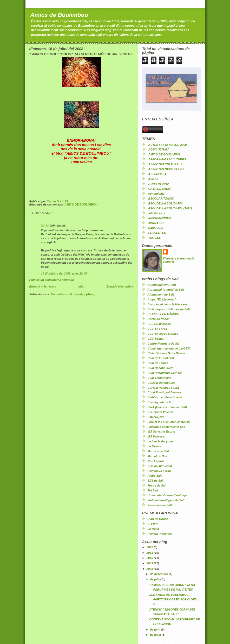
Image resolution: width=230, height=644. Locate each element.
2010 (150, 558)
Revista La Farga (159, 471)
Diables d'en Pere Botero (165, 397)
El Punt (153, 524)
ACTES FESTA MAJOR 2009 (168, 145)
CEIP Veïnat (156, 339)
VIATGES (155, 238)
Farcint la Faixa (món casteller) (169, 422)
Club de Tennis (158, 363)
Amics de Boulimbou (59, 15)
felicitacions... (158, 213)
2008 (150, 569)
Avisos (153, 179)
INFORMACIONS (160, 218)
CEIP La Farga (157, 329)
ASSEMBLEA (157, 174)
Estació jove (156, 417)
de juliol (156, 579)
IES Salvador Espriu (161, 431)
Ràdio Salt (155, 476)
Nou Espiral (156, 461)
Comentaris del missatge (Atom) (73, 294)
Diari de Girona (158, 519)
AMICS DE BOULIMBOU (81, 204)
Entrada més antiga (120, 286)
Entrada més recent (43, 286)
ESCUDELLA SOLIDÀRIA (166, 203)
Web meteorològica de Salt (166, 500)
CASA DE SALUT (160, 189)
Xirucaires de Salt (160, 505)
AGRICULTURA (159, 149)
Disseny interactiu (160, 402)
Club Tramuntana (160, 378)
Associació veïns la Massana (167, 304)
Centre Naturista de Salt (164, 344)
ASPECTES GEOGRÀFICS (166, 169)
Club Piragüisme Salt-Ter (165, 373)
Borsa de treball (159, 319)
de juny (155, 629)
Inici (81, 286)
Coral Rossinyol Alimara (164, 392)
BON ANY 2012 (159, 184)
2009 (150, 563)
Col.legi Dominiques (162, 383)
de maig (156, 635)
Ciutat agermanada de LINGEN (169, 348)
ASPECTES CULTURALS (165, 164)
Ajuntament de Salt (161, 294)
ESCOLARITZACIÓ (161, 198)
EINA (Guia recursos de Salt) (167, 407)
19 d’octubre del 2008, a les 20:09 (64, 273)
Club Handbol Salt (160, 368)
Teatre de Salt (157, 485)
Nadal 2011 (156, 228)
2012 (150, 547)
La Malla (153, 529)
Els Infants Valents (160, 412)
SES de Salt (156, 481)
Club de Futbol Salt (161, 358)
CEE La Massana (159, 324)
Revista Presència (160, 534)
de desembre (159, 574)
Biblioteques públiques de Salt (169, 309)
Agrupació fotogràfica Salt (166, 290)
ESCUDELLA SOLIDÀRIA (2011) (170, 208)
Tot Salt (153, 490)
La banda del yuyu (160, 441)
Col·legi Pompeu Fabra (163, 388)
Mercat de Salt (157, 456)
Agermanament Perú (162, 285)
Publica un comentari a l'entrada (52, 280)
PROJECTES (157, 233)
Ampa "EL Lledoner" (162, 299)
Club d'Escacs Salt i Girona (166, 353)
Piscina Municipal (160, 466)
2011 (150, 553)
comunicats (156, 194)
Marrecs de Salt (158, 451)
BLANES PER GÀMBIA (163, 314)
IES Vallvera (156, 436)
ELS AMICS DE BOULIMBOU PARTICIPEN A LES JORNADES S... (173, 599)
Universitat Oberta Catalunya (167, 495)
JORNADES (156, 223)
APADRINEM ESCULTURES (167, 159)
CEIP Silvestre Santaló (163, 334)
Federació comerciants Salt (166, 427)
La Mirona (155, 446)
